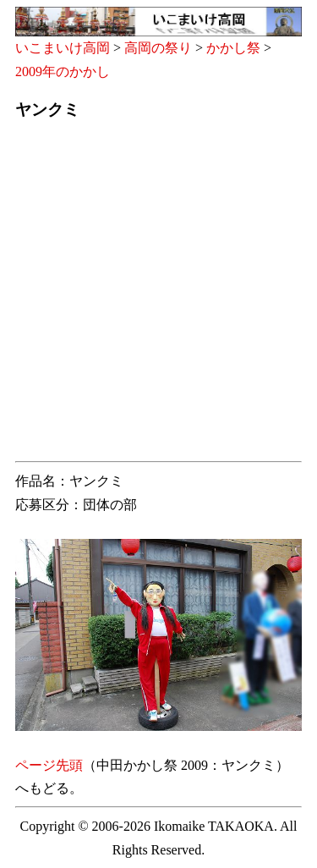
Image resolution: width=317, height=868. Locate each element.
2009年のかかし (63, 71)
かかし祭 (233, 48)
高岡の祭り (158, 48)
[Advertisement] (158, 296)
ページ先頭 (49, 765)
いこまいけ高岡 (63, 48)
